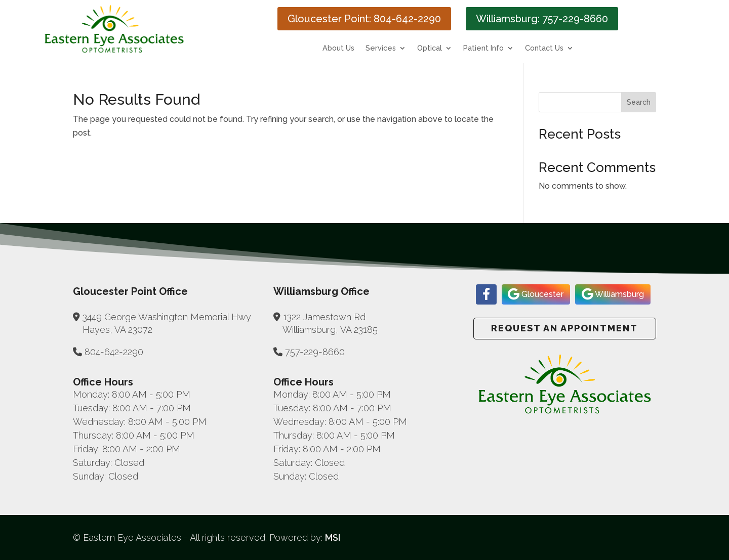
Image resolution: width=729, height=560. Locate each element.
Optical (430, 48)
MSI (333, 537)
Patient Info (483, 48)
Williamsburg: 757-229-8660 (542, 19)
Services (381, 48)
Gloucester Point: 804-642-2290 (364, 19)
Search (639, 102)
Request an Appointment (564, 328)
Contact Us (544, 48)
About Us (338, 48)
